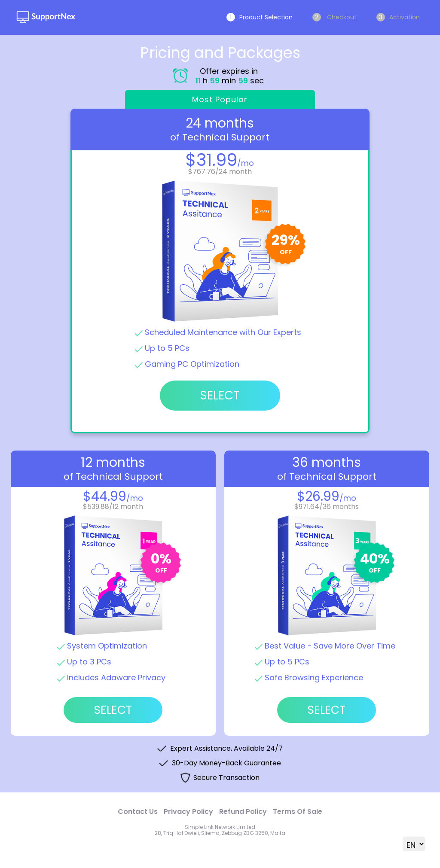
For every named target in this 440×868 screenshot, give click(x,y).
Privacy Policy (188, 812)
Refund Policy (243, 812)
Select (113, 710)
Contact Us (138, 812)
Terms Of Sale (298, 812)
